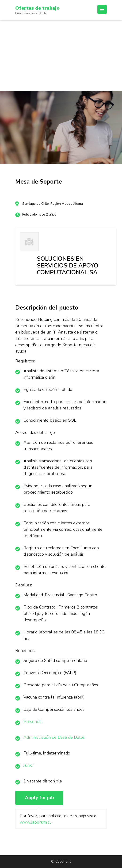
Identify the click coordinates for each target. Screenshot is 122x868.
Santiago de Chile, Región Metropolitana (53, 204)
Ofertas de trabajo (37, 8)
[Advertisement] (61, 56)
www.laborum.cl (35, 822)
